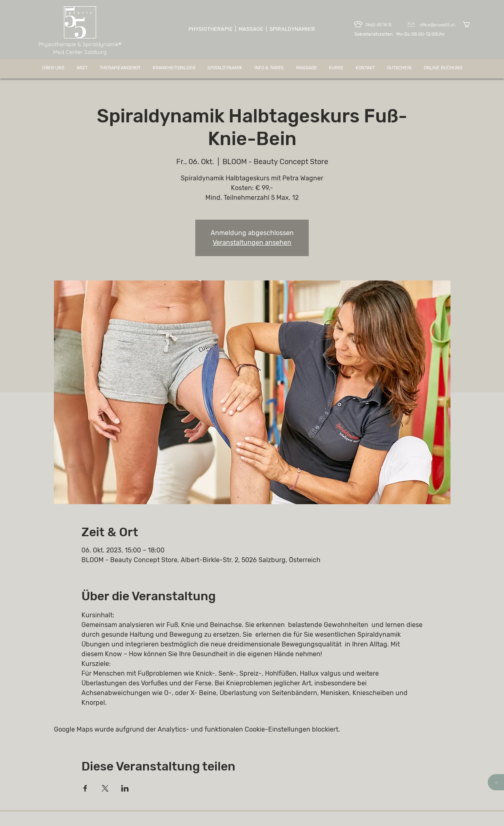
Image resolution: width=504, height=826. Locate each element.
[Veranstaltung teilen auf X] (105, 788)
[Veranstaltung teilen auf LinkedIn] (125, 788)
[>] (496, 782)
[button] (470, 24)
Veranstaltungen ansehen (252, 243)
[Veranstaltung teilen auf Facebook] (85, 788)
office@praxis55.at (437, 25)
